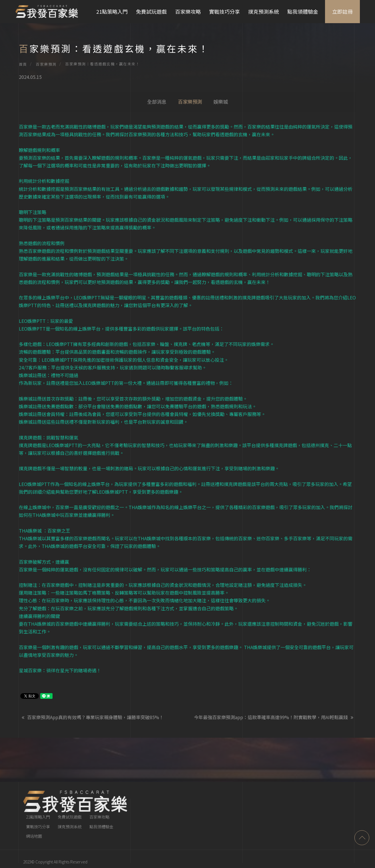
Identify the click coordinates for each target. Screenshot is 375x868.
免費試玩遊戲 (151, 11)
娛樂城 (221, 102)
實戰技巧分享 (224, 11)
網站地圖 (34, 818)
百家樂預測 (46, 64)
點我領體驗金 (302, 11)
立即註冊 (342, 11)
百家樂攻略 (187, 11)
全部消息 (157, 102)
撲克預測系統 (263, 11)
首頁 (23, 64)
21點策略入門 (111, 11)
